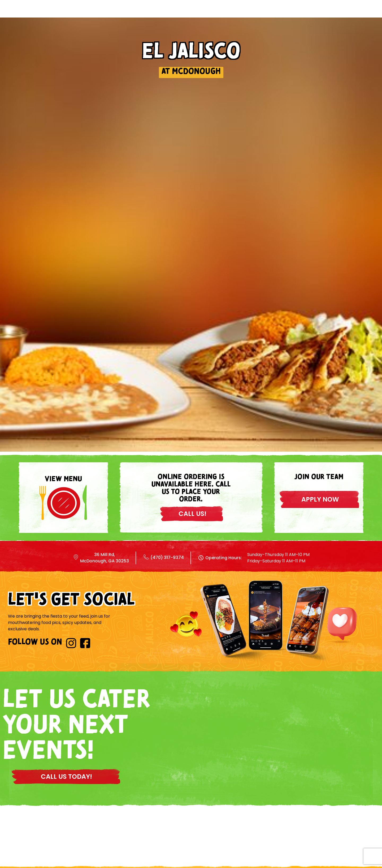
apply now (320, 499)
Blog (292, 14)
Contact (326, 14)
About (262, 14)
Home (161, 14)
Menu (190, 14)
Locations (225, 14)
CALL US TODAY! (66, 777)
